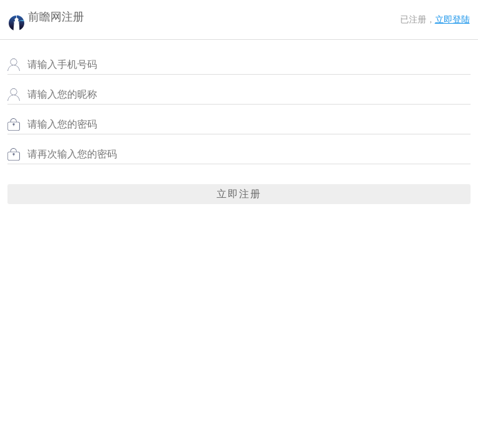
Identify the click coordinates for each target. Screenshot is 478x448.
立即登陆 (452, 20)
